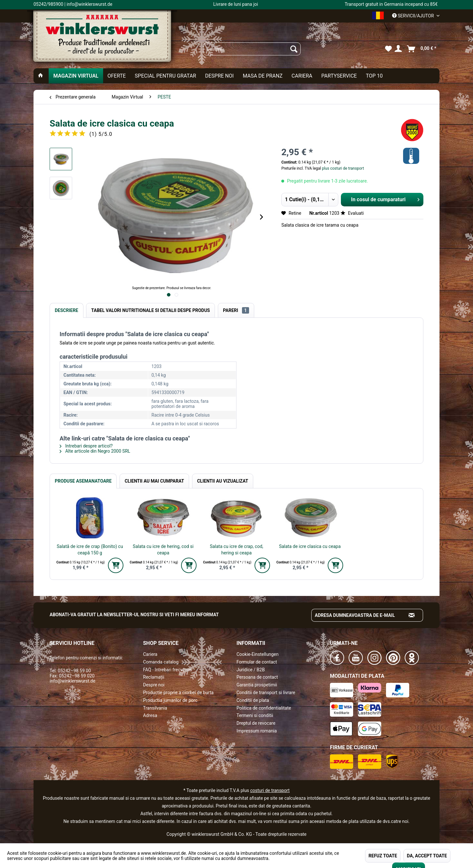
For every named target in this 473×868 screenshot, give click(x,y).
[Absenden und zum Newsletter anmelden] (412, 615)
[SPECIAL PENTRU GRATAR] (165, 76)
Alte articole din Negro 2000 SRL (95, 451)
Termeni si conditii (255, 715)
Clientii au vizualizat (223, 481)
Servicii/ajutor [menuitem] (414, 16)
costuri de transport (270, 790)
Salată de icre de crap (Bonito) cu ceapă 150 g (90, 550)
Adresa (150, 715)
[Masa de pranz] (262, 76)
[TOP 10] (374, 76)
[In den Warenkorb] (116, 565)
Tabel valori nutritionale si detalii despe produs (150, 310)
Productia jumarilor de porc (170, 700)
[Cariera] (302, 76)
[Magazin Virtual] (76, 76)
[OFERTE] (117, 76)
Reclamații (154, 677)
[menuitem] (252, 49)
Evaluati (352, 213)
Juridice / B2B (251, 670)
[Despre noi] (219, 76)
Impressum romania (257, 731)
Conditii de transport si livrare (266, 693)
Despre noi (154, 685)
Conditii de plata (253, 700)
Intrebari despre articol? (86, 446)
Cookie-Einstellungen (257, 654)
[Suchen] (294, 49)
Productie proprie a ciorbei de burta (178, 693)
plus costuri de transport (342, 168)
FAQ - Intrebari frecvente (167, 670)
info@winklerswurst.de (72, 681)
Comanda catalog (161, 662)
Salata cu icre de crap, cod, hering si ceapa (236, 550)
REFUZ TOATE (383, 856)
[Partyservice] (339, 76)
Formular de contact (257, 662)
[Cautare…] (252, 49)
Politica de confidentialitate (264, 708)
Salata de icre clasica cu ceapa (310, 546)
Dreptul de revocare (256, 723)
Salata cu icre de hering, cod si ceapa (163, 550)
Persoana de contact (257, 677)
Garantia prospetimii (257, 685)
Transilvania (155, 708)
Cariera (150, 654)
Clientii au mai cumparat (154, 481)
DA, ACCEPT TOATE (427, 856)
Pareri (236, 310)
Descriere (67, 310)
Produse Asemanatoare (83, 481)
